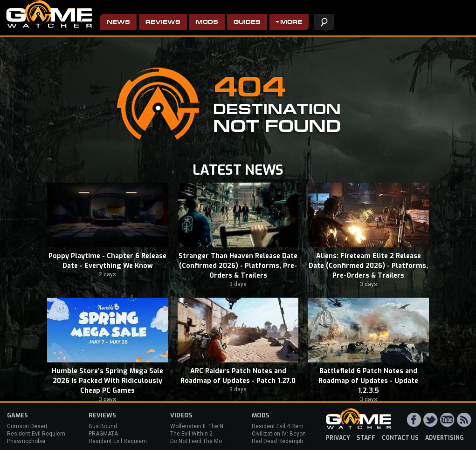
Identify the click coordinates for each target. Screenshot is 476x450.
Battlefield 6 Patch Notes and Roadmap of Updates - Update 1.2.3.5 (368, 381)
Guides (247, 23)
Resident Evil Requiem (36, 434)
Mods (207, 23)
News (118, 23)
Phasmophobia (26, 441)
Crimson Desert (27, 426)
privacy (338, 438)
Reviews (163, 23)
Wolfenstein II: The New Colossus (214, 426)
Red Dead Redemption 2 (283, 441)
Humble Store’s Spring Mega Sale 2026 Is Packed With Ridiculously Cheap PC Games (107, 381)
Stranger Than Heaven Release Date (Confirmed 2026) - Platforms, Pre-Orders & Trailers (238, 266)
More (291, 23)
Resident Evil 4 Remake (282, 426)
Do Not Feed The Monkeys (204, 441)
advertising (445, 438)
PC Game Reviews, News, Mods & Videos (49, 14)
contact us (400, 438)
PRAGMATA (103, 434)
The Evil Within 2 (191, 434)
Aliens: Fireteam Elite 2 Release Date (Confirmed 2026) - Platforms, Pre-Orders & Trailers (368, 266)
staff (366, 438)
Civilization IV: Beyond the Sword (294, 434)
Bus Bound (103, 426)
